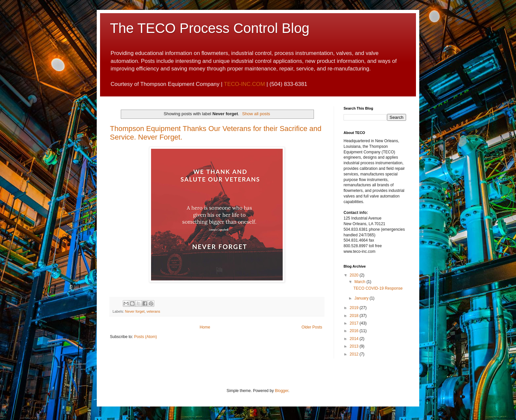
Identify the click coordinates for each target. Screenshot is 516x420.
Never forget (135, 311)
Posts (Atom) (145, 337)
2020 (355, 275)
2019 (355, 308)
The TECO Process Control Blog (210, 28)
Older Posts (312, 327)
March (361, 282)
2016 (355, 331)
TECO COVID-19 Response (378, 288)
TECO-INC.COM (244, 84)
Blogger (282, 391)
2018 (355, 316)
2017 (355, 323)
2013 (355, 346)
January (362, 298)
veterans (153, 311)
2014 (355, 339)
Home (205, 327)
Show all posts (256, 114)
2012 (355, 354)
